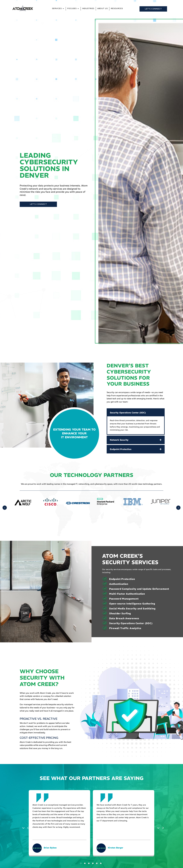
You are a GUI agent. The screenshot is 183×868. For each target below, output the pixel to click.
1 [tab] (81, 863)
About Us (103, 9)
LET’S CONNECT (153, 9)
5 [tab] (97, 863)
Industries (88, 9)
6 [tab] (101, 863)
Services (57, 9)
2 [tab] (85, 863)
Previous (24, 828)
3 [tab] (89, 863)
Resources (117, 9)
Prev (5, 508)
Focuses (72, 9)
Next (159, 828)
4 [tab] (93, 863)
